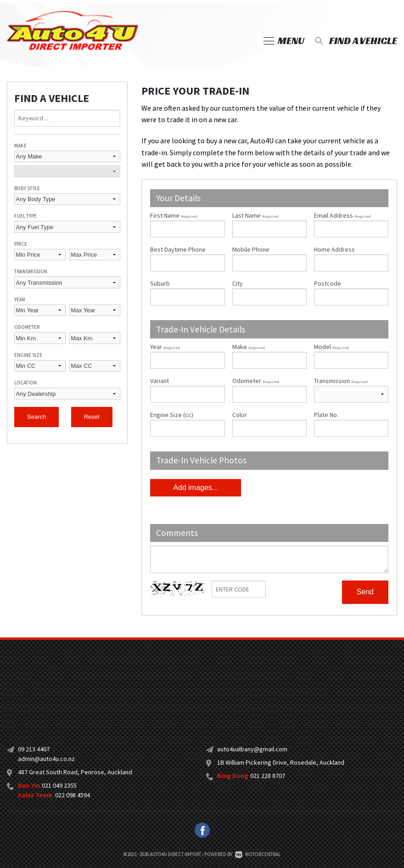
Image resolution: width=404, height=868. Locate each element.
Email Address (342, 215)
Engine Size (28, 355)
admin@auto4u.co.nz (46, 759)
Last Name (255, 215)
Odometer (27, 327)
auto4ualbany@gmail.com (252, 749)
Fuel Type (25, 216)
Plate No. (326, 415)
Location (25, 383)
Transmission (31, 271)
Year (20, 299)
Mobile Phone (251, 249)
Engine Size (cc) (172, 415)
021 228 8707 (268, 776)
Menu (284, 41)
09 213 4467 (34, 749)
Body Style (27, 188)
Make (20, 146)
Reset (92, 417)
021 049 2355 (59, 785)
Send (365, 592)
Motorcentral (258, 854)
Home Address (334, 249)
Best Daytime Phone (178, 249)
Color (240, 415)
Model (351, 356)
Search (36, 417)
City (238, 283)
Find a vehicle (355, 41)
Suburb (160, 283)
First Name (174, 215)
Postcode (328, 283)
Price (21, 244)
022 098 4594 (73, 795)
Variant (187, 390)
